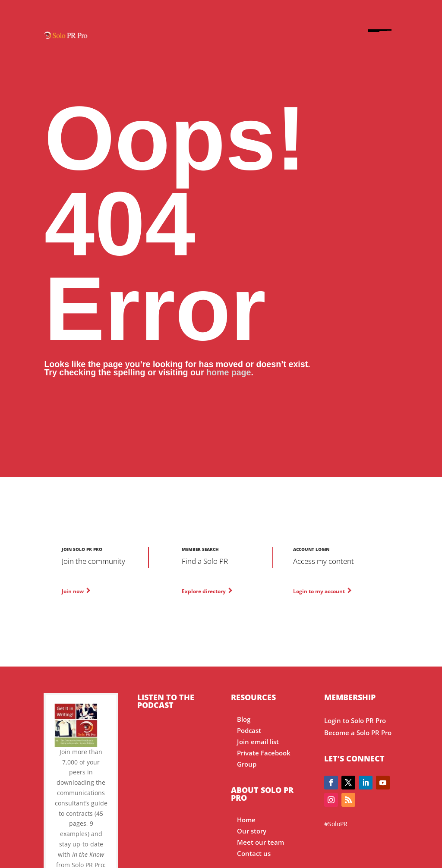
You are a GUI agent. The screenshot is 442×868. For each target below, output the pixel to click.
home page (229, 372)
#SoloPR (336, 824)
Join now (73, 591)
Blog (244, 719)
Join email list (258, 742)
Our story (252, 831)
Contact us (254, 854)
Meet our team (260, 842)
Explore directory (204, 591)
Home (246, 820)
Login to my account (319, 591)
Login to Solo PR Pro (355, 721)
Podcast (249, 731)
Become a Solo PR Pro (358, 733)
